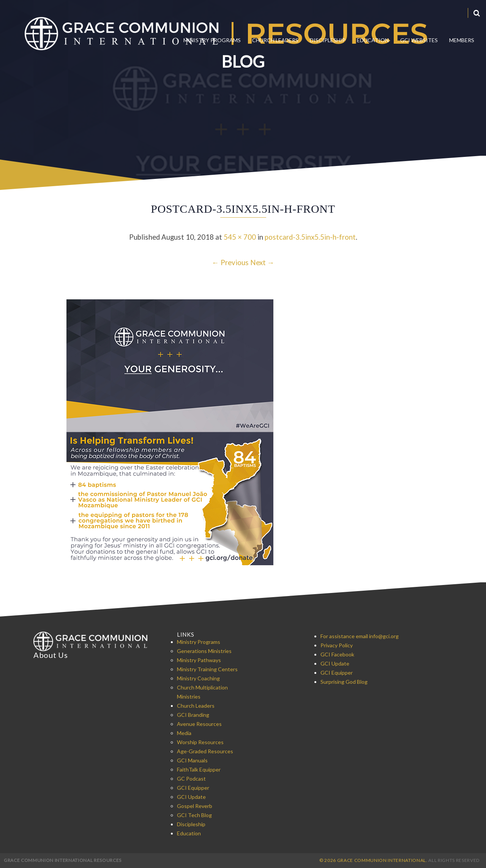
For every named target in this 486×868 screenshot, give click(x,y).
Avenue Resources (199, 724)
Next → (262, 262)
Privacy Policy (337, 645)
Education (373, 40)
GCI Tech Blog (194, 815)
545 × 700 (240, 237)
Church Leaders (275, 40)
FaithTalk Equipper (199, 769)
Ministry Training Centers (207, 669)
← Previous (230, 262)
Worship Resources (200, 742)
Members (462, 40)
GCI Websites (419, 40)
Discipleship (328, 40)
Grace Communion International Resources (63, 860)
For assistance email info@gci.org (360, 636)
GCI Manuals (192, 760)
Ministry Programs (212, 40)
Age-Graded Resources (205, 751)
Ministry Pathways (199, 660)
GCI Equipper (193, 788)
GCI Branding (193, 715)
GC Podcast (191, 779)
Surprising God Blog (344, 682)
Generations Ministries (204, 651)
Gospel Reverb (195, 806)
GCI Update (191, 797)
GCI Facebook (337, 654)
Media (184, 733)
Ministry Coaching (198, 678)
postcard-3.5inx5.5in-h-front (310, 237)
